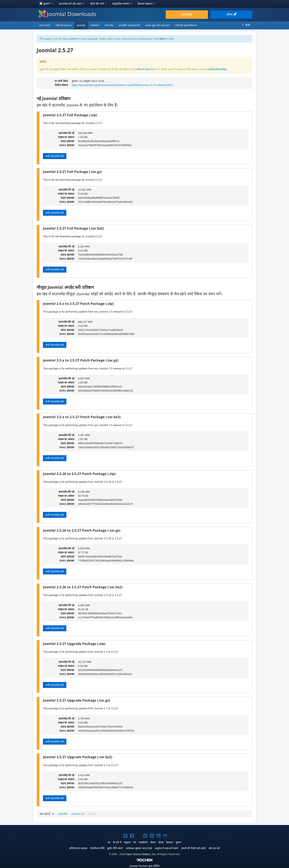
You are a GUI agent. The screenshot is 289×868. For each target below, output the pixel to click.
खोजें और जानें (98, 4)
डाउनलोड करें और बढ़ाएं (72, 4)
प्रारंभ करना (45, 25)
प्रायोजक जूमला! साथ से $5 (139, 848)
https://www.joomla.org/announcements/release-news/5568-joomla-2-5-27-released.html (122, 85)
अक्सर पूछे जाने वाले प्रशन (158, 25)
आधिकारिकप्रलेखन (218, 69)
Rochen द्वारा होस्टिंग (144, 866)
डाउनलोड (187, 15)
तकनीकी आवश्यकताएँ (129, 25)
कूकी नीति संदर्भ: (115, 848)
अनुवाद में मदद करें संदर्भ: (167, 848)
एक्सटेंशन (95, 25)
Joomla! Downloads (67, 14)
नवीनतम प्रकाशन (63, 25)
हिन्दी (246, 25)
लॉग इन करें (214, 848)
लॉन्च (231, 15)
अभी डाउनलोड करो (55, 156)
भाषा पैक (109, 25)
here (162, 39)
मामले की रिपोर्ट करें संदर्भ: (194, 848)
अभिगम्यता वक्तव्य (78, 848)
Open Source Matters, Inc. (141, 854)
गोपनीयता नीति (97, 848)
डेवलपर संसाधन (146, 4)
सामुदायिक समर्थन (122, 4)
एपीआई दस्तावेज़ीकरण (186, 25)
